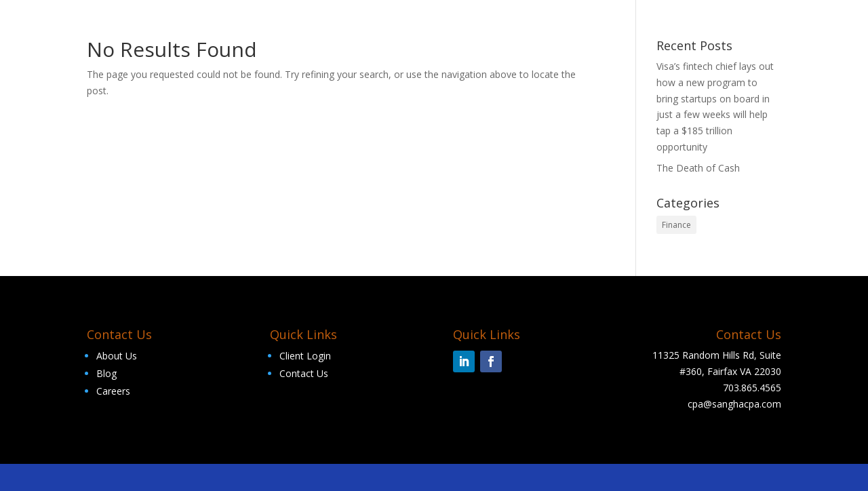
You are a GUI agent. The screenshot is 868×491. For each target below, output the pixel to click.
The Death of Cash (698, 168)
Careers (113, 391)
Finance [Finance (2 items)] (676, 225)
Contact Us (304, 373)
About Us (117, 356)
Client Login (305, 356)
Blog (106, 373)
